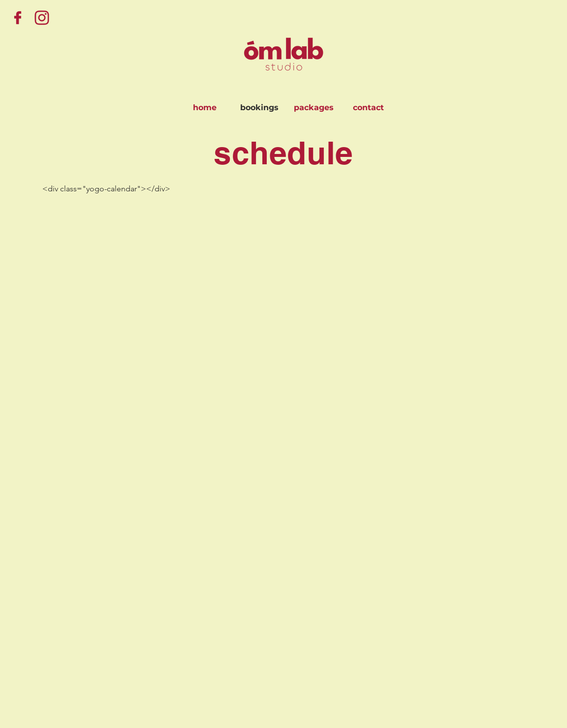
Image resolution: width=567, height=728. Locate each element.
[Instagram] (42, 18)
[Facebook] (18, 18)
